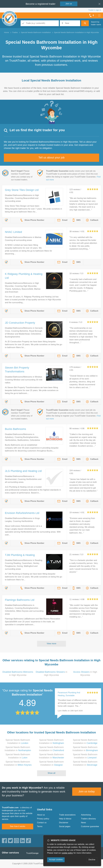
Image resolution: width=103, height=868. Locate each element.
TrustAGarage (32, 853)
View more (52, 644)
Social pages (65, 826)
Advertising (86, 815)
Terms (40, 826)
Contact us (42, 823)
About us (41, 815)
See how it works (18, 826)
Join (69, 4)
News (83, 823)
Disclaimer (64, 823)
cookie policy (67, 853)
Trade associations (67, 815)
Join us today (87, 791)
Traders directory (88, 819)
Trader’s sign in (95, 10)
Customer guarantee (90, 826)
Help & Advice (65, 819)
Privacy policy (43, 819)
